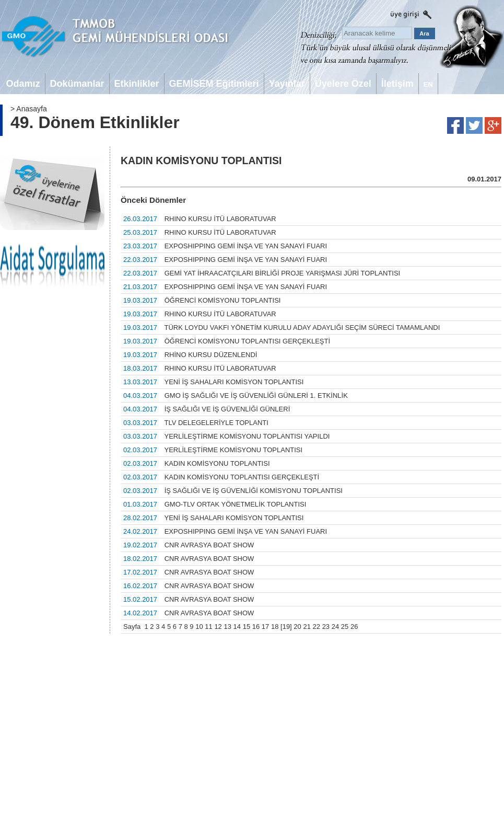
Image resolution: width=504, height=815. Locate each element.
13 (227, 627)
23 (326, 627)
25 (345, 627)
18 (275, 627)
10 (199, 627)
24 (335, 627)
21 (307, 627)
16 (256, 627)
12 (218, 627)
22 (317, 627)
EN (428, 84)
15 (247, 627)
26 (354, 627)
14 (237, 627)
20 (297, 627)
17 (265, 627)
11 (208, 627)
